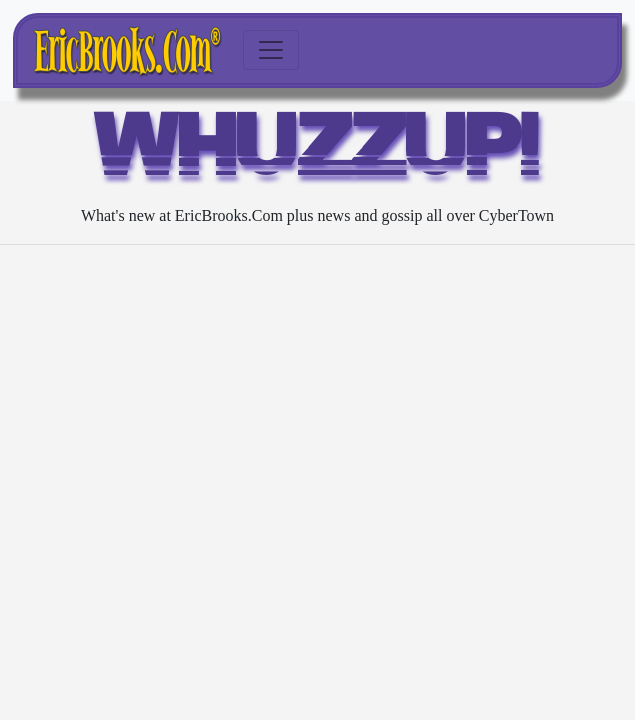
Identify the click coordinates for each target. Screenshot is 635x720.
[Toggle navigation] (271, 50)
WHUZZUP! (317, 152)
